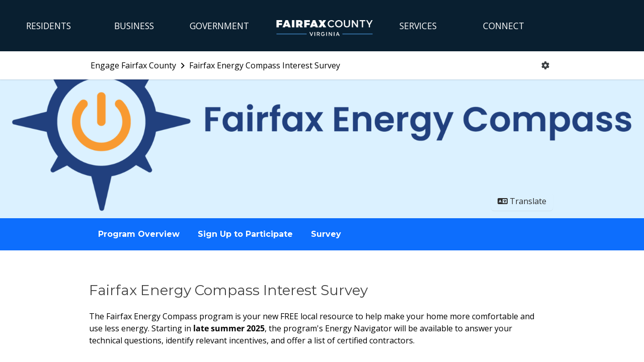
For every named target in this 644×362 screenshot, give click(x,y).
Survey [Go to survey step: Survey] (326, 234)
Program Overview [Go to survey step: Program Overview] (139, 234)
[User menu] (545, 65)
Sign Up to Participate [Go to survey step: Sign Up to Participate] (245, 234)
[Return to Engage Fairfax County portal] (139, 65)
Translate (522, 201)
